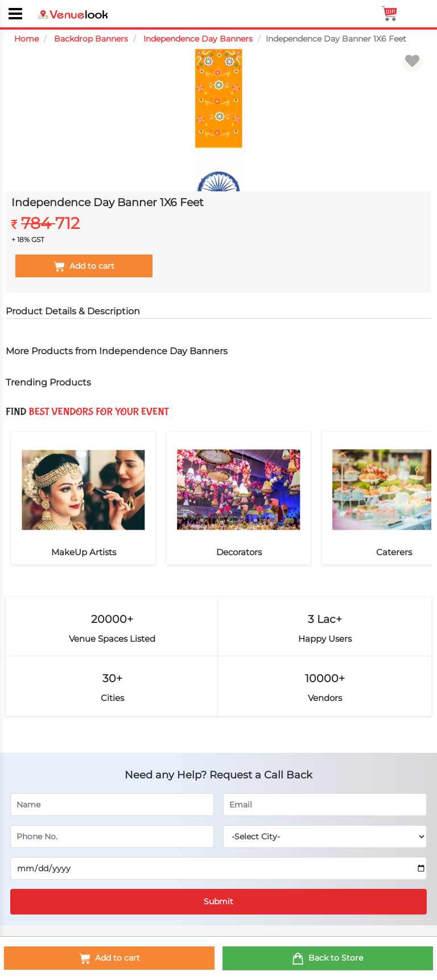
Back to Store (328, 959)
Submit (218, 901)
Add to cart (110, 958)
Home (26, 39)
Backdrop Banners (91, 39)
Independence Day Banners (198, 39)
